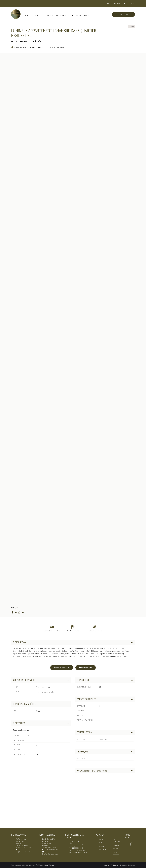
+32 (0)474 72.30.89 (25, 847)
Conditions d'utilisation (111, 865)
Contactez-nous (62, 668)
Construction (105, 732)
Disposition (41, 723)
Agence (87, 15)
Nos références (63, 15)
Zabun (46, 865)
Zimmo (51, 865)
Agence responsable (41, 680)
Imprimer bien (86, 668)
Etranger (49, 15)
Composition (105, 680)
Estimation (77, 15)
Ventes (28, 15)
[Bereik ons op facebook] (131, 845)
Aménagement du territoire (105, 771)
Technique (105, 751)
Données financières (41, 704)
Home (101, 839)
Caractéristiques (105, 699)
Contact (116, 852)
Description (73, 642)
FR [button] (131, 4)
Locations (38, 15)
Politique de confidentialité (127, 865)
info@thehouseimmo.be (45, 692)
